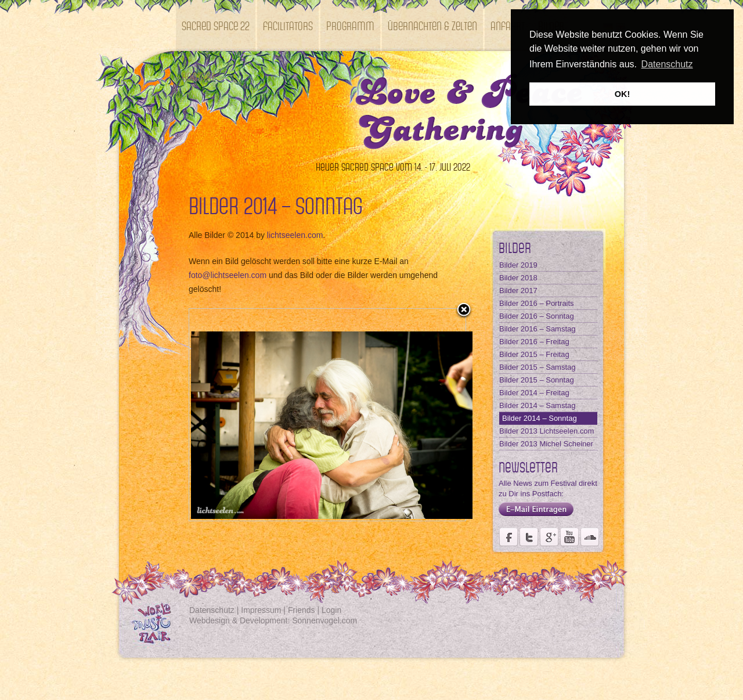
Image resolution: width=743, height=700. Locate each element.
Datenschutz (212, 610)
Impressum (261, 610)
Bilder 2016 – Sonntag (537, 316)
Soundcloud (590, 537)
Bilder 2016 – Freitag (534, 342)
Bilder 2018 (518, 278)
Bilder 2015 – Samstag (538, 367)
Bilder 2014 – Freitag (534, 393)
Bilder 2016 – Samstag (538, 329)
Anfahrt (508, 25)
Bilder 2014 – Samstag (538, 405)
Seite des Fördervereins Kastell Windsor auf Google (549, 537)
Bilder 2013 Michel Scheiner (546, 444)
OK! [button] (622, 94)
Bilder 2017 (518, 291)
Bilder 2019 (518, 265)
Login (331, 610)
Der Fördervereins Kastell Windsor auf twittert (529, 537)
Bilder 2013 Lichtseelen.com (547, 431)
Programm (350, 25)
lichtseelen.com (295, 235)
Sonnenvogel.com (324, 620)
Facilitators (288, 25)
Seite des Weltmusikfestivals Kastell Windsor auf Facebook (508, 537)
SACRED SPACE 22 (216, 25)
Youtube (569, 537)
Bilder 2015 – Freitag (534, 354)
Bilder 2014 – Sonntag (540, 418)
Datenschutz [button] (667, 64)
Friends (302, 610)
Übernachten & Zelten (432, 25)
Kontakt (198, 76)
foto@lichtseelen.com (228, 275)
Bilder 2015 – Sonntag (537, 380)
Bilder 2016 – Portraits (537, 303)
